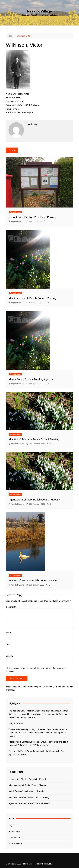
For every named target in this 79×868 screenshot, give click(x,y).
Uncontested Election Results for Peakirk (32, 217)
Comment (11, 607)
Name (9, 632)
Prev (12, 150)
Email (9, 644)
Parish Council (15, 212)
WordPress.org (15, 844)
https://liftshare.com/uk (38, 745)
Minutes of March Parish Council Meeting (32, 298)
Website (10, 656)
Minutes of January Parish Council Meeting (33, 580)
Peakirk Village (39, 11)
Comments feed (16, 838)
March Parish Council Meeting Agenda (31, 379)
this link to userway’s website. (22, 717)
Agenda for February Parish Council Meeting (34, 500)
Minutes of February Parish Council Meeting (34, 439)
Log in (11, 826)
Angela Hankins (16, 222)
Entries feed (14, 832)
